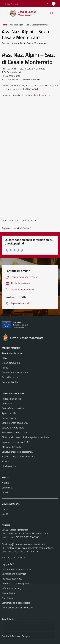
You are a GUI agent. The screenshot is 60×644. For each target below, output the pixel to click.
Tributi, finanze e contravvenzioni (18, 457)
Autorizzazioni (9, 418)
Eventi (5, 514)
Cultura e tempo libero (13, 428)
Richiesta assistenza (12, 579)
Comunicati (7, 488)
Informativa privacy (11, 588)
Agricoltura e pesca (11, 399)
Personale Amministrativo (15, 372)
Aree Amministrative (12, 353)
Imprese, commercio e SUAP (16, 442)
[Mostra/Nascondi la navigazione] (6, 13)
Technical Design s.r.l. (22, 636)
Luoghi (5, 509)
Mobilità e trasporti (11, 447)
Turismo (6, 461)
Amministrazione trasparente (16, 583)
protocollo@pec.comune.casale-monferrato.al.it (31, 548)
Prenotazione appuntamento (16, 569)
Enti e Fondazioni (10, 377)
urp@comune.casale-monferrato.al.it (27, 544)
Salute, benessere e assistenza (17, 452)
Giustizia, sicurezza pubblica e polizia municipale (25, 437)
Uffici (4, 358)
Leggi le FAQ (8, 564)
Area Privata (8, 619)
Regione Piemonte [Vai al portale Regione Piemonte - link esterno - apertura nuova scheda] (11, 4)
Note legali (7, 598)
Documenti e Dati (10, 382)
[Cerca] (52, 13)
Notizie (5, 483)
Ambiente (7, 403)
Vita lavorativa (9, 466)
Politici (5, 368)
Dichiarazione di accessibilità (16, 603)
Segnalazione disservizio (14, 574)
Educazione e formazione (14, 432)
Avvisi (5, 492)
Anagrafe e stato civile (13, 408)
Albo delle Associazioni (40, 95)
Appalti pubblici (9, 413)
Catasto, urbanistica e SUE (15, 423)
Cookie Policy (8, 593)
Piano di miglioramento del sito (17, 608)
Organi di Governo (11, 363)
